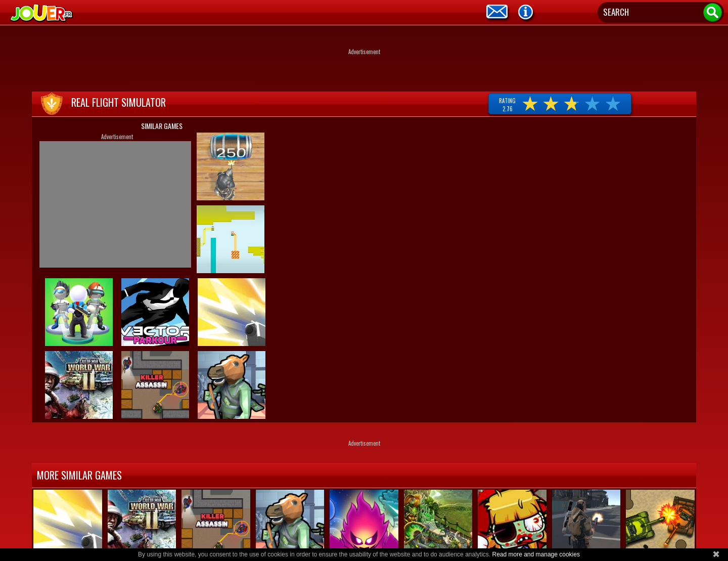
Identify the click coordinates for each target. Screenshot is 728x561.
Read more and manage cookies (536, 554)
